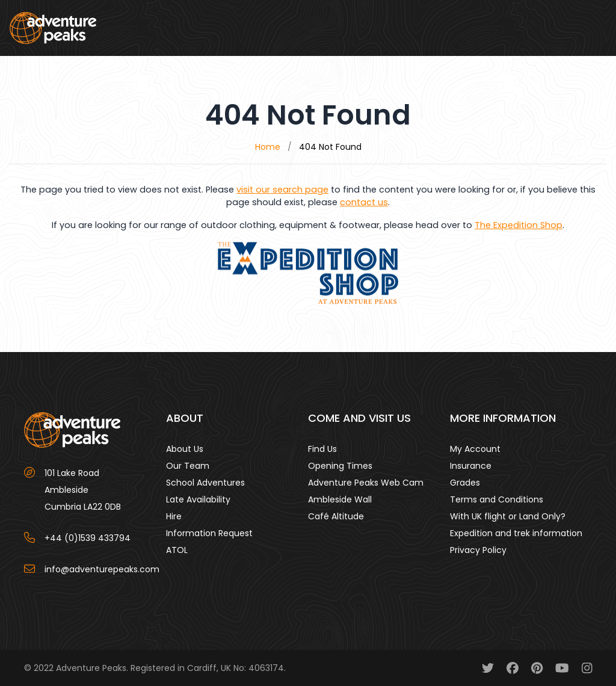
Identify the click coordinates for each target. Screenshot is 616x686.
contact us (364, 202)
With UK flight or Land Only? (508, 516)
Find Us (322, 449)
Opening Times (340, 466)
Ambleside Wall (340, 499)
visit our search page (282, 190)
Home (268, 147)
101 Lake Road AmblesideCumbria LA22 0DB (83, 490)
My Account (475, 449)
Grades (465, 483)
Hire (174, 516)
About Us (185, 449)
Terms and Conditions (497, 499)
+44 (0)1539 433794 (88, 538)
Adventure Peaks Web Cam (366, 483)
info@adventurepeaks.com (102, 569)
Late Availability (198, 499)
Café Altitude (336, 516)
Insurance (471, 466)
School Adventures (205, 483)
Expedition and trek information (516, 533)
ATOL (177, 550)
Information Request (209, 533)
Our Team (188, 466)
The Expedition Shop (519, 225)
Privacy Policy (478, 550)
